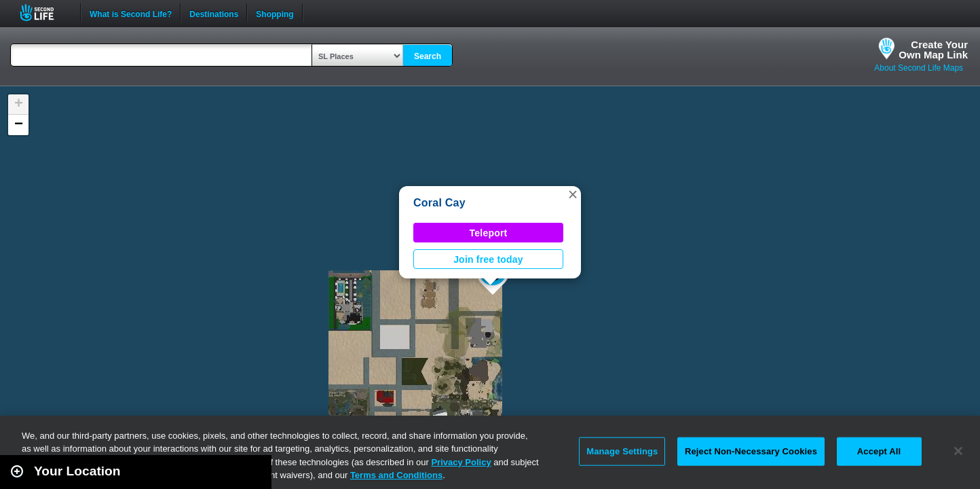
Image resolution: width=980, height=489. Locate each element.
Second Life (44, 13)
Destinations (214, 13)
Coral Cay (439, 203)
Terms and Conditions (396, 475)
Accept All (879, 451)
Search (428, 56)
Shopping (275, 13)
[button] (573, 194)
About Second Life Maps (919, 68)
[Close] (958, 451)
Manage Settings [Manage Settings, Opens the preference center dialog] (622, 451)
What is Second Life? (131, 13)
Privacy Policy (461, 462)
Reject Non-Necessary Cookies (751, 451)
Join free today (488, 259)
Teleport (489, 233)
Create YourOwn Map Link (933, 50)
